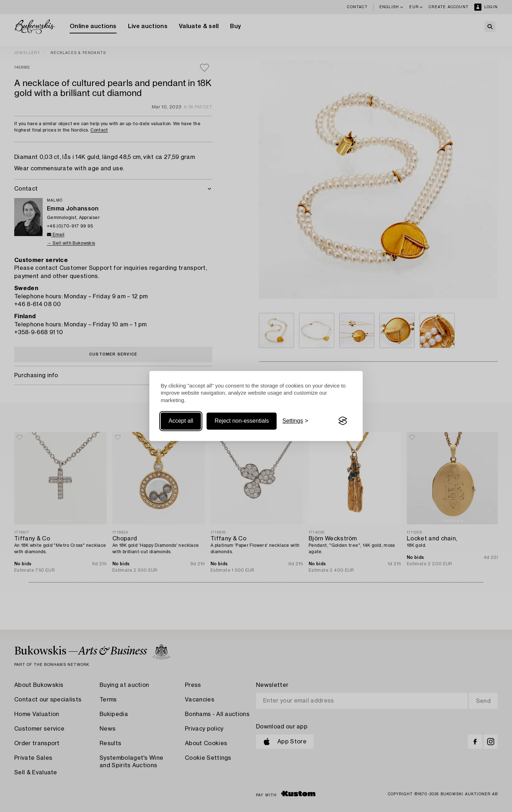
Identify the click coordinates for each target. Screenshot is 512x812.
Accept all (181, 421)
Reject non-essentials (242, 421)
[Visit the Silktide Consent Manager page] (343, 421)
